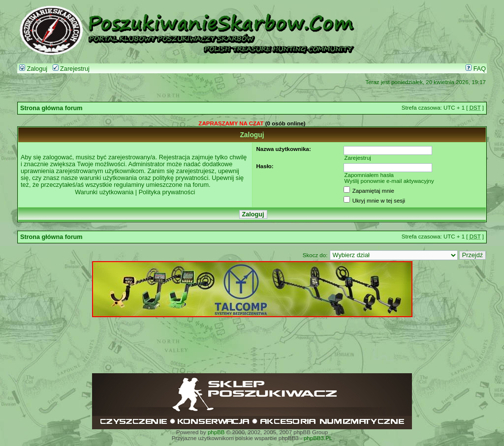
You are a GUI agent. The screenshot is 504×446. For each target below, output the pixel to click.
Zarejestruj (71, 69)
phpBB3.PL (318, 438)
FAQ (476, 69)
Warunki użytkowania (104, 192)
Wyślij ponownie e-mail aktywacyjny (389, 181)
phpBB (216, 432)
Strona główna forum (51, 108)
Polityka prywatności (167, 192)
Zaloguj (33, 69)
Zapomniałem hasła (369, 175)
